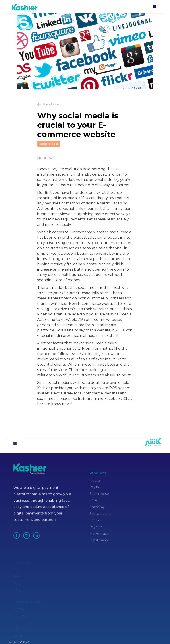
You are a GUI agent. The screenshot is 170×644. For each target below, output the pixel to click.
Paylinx (95, 493)
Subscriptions (100, 520)
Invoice (95, 487)
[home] (24, 7)
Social (94, 507)
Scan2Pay (97, 513)
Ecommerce (99, 500)
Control (95, 527)
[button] (155, 7)
